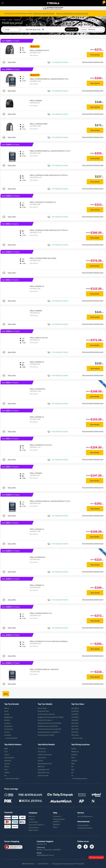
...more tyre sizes (77, 738)
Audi (6, 769)
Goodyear (8, 735)
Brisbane (74, 755)
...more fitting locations (79, 778)
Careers (31, 819)
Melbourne (75, 752)
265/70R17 (75, 726)
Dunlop (7, 732)
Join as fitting (85, 816)
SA (72, 775)
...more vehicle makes (12, 778)
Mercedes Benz (9, 758)
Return (55, 827)
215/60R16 (75, 711)
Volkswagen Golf (43, 769)
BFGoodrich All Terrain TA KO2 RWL (50, 723)
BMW (6, 749)
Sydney (74, 749)
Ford (6, 752)
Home (4, 20)
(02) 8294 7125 (42, 844)
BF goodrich (8, 726)
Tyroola (34, 822)
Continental (8, 729)
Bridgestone (8, 717)
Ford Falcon (42, 749)
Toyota (7, 755)
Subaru (7, 766)
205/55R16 (75, 708)
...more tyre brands (11, 738)
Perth (73, 758)
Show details (95, 55)
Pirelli (6, 711)
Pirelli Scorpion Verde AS (46, 714)
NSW (73, 764)
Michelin (7, 720)
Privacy (34, 827)
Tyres (10, 20)
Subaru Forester (43, 775)
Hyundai (7, 764)
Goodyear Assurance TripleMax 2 (49, 732)
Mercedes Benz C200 (45, 764)
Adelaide (74, 761)
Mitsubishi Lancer (44, 772)
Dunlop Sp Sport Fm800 (46, 735)
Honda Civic (42, 752)
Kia (5, 775)
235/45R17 (75, 714)
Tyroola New (85, 828)
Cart (104, 2)
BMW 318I (41, 766)
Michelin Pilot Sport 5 (45, 720)
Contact (57, 816)
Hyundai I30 (42, 758)
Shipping (56, 824)
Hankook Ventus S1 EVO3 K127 (48, 726)
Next (6, 694)
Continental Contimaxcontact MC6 (50, 729)
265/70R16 (75, 723)
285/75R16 (75, 735)
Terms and (37, 825)
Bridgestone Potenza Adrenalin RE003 (51, 717)
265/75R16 (75, 729)
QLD (73, 769)
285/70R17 (75, 732)
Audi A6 (40, 761)
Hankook (7, 723)
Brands (17, 20)
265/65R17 (75, 720)
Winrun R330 (42, 708)
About (32, 816)
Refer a (34, 830)
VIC (72, 766)
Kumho (7, 714)
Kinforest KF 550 (43, 711)
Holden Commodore (45, 755)
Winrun (7, 708)
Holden (7, 772)
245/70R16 (75, 717)
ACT (73, 772)
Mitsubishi (8, 761)
